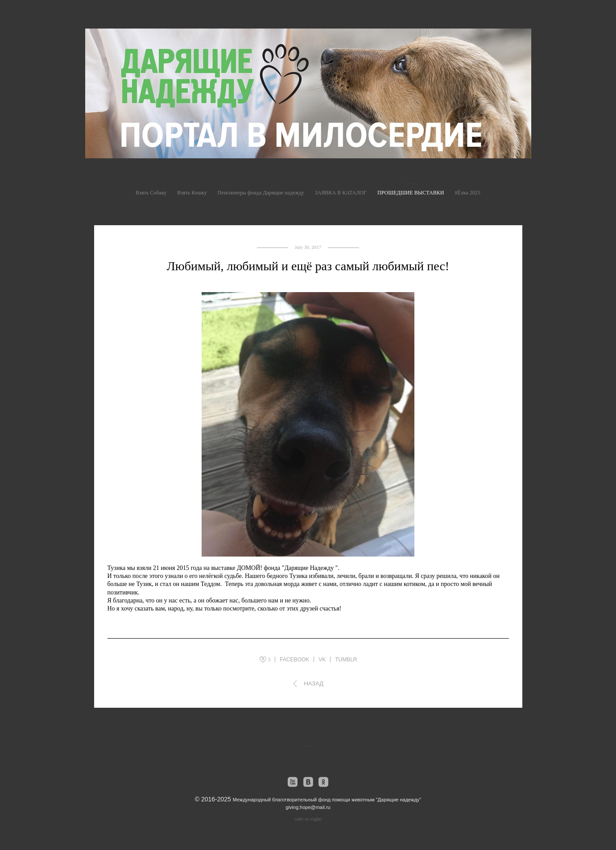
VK (322, 660)
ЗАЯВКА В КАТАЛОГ (341, 193)
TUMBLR (346, 660)
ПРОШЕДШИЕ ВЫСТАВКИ (411, 193)
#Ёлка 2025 (467, 193)
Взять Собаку (151, 193)
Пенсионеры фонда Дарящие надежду (261, 193)
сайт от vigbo (308, 819)
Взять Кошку (192, 193)
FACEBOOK (294, 660)
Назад (314, 683)
